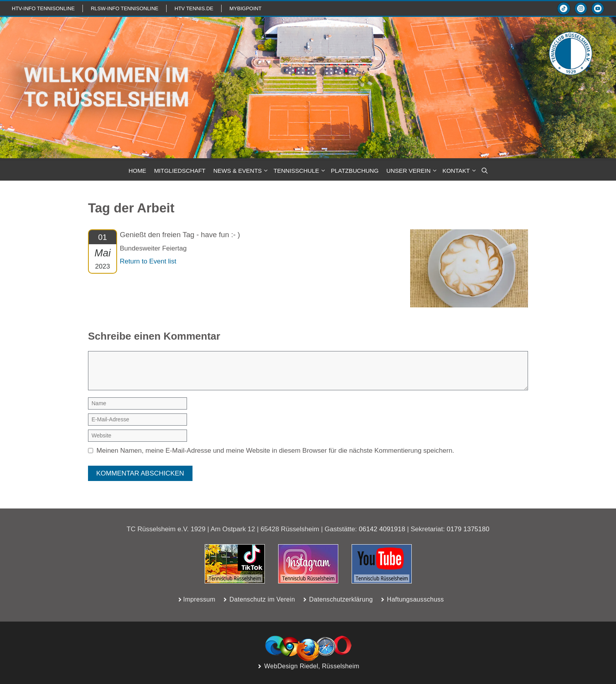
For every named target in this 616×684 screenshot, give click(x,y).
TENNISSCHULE (300, 171)
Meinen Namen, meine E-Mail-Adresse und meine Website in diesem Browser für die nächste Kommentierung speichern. (276, 451)
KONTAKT (460, 171)
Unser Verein (413, 171)
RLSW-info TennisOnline (125, 8)
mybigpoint (246, 8)
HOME (137, 171)
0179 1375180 (468, 529)
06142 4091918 (382, 529)
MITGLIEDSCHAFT (180, 171)
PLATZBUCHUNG (355, 171)
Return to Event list (148, 261)
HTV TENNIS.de (194, 8)
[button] (485, 171)
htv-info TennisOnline (43, 8)
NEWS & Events (241, 171)
